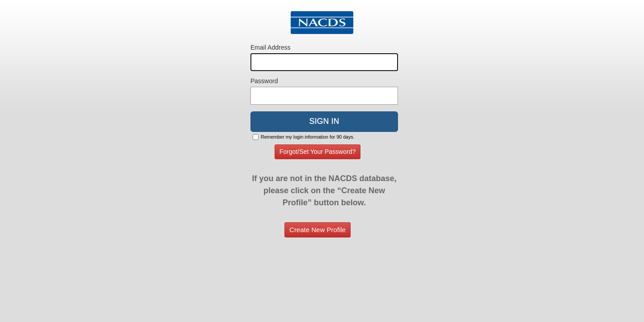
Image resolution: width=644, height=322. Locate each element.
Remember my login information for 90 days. (308, 137)
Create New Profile (318, 230)
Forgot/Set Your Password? (318, 152)
